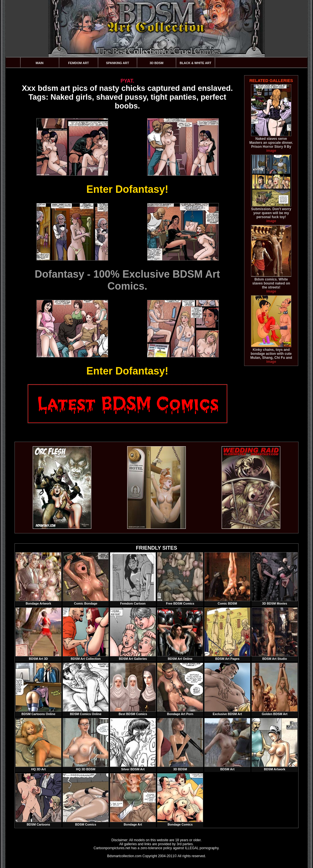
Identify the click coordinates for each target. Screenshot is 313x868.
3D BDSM (157, 63)
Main (40, 63)
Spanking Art (118, 63)
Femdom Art (79, 63)
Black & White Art (195, 63)
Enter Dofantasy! (127, 189)
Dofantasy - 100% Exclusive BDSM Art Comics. (127, 280)
